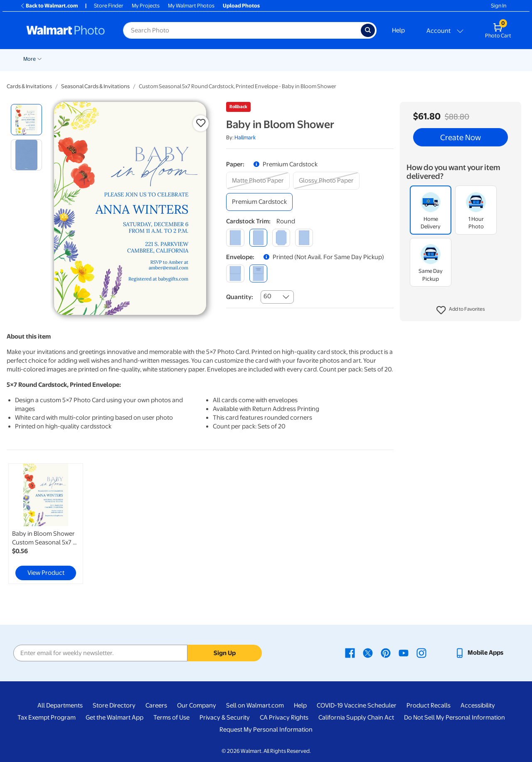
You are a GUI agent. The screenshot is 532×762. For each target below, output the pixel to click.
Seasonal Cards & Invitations (95, 86)
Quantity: (240, 297)
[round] (258, 238)
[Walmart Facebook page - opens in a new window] (350, 653)
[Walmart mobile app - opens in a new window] (479, 653)
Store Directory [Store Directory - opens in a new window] (114, 705)
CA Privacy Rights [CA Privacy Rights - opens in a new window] (284, 717)
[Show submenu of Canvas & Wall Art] (320, 58)
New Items (66, 59)
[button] (461, 310)
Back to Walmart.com (49, 6)
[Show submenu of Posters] (265, 58)
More (475, 59)
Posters (252, 59)
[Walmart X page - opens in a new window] (368, 653)
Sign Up (225, 653)
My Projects (146, 6)
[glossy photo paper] (326, 181)
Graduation (102, 59)
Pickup (133, 59)
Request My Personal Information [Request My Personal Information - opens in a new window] (266, 730)
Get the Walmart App (115, 717)
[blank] (235, 273)
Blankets (341, 59)
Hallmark (245, 137)
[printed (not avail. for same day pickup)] (258, 273)
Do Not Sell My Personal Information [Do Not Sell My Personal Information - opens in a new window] (454, 717)
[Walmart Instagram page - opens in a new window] (421, 653)
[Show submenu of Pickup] (145, 58)
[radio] (26, 120)
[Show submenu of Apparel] (458, 58)
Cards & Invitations (29, 86)
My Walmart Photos (191, 6)
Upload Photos (241, 6)
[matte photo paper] (258, 181)
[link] (46, 524)
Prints (163, 59)
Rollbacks (32, 59)
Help (398, 30)
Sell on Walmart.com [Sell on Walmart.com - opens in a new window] (255, 705)
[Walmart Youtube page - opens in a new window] (404, 653)
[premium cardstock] (259, 202)
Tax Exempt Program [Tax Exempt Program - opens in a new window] (47, 717)
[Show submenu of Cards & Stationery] (232, 58)
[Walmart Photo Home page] (66, 30)
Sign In (499, 6)
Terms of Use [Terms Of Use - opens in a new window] (171, 717)
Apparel (445, 59)
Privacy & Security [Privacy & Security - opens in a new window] (225, 717)
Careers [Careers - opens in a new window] (156, 705)
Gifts (415, 59)
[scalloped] (304, 238)
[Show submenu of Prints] (174, 58)
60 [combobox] (267, 296)
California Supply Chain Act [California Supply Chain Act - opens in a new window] (356, 717)
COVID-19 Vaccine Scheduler (357, 705)
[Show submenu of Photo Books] (399, 58)
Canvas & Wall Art (296, 59)
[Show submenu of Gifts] (425, 58)
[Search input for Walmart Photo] (242, 30)
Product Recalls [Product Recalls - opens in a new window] (429, 705)
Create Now (461, 137)
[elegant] (281, 238)
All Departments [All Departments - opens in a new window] (60, 705)
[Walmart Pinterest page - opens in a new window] (386, 653)
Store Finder (109, 6)
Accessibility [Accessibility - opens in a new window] (478, 705)
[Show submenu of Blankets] (355, 58)
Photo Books (380, 59)
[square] (235, 238)
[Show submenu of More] (485, 58)
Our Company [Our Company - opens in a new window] (197, 705)
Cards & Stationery (206, 59)
